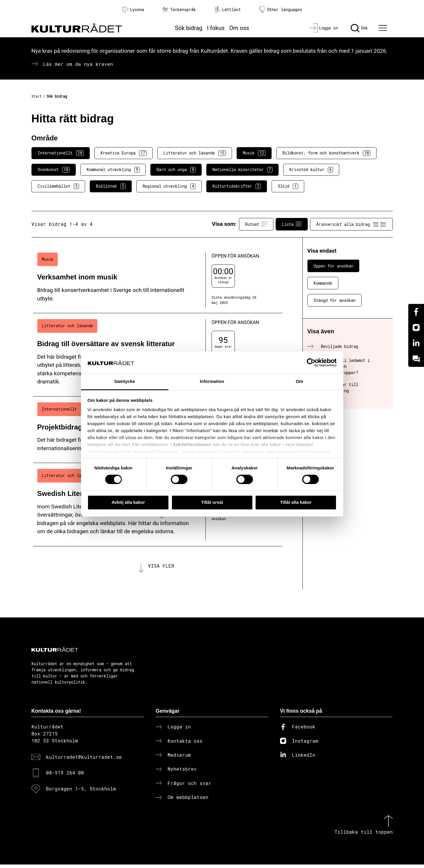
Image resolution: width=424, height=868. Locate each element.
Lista (292, 224)
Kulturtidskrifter (237, 186)
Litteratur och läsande (195, 153)
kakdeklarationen (192, 444)
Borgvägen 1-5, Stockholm (81, 792)
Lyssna (133, 9)
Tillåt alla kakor (296, 502)
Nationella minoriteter (242, 170)
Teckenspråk (179, 9)
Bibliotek (111, 186)
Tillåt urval (212, 502)
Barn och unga (176, 170)
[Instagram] (416, 328)
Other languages (281, 9)
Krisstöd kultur (311, 170)
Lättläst (228, 9)
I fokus (216, 28)
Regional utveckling (169, 186)
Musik (254, 153)
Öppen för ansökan (333, 266)
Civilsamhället (58, 186)
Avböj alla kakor (128, 502)
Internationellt (61, 153)
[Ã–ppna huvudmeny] (383, 28)
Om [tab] (299, 382)
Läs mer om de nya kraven (78, 64)
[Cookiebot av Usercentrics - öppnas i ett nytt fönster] (311, 362)
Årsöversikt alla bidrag (351, 224)
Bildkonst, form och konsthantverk (326, 153)
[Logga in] (323, 28)
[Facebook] (416, 312)
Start (37, 96)
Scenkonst (54, 170)
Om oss (239, 28)
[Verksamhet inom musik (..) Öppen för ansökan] (158, 280)
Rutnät (256, 224)
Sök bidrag (189, 28)
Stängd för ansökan (335, 300)
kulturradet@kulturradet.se (84, 760)
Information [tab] (212, 382)
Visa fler (161, 567)
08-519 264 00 (65, 776)
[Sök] (359, 28)
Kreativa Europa (124, 153)
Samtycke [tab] (125, 382)
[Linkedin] (416, 343)
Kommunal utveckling (113, 170)
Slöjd (288, 186)
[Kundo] (416, 359)
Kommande (323, 283)
